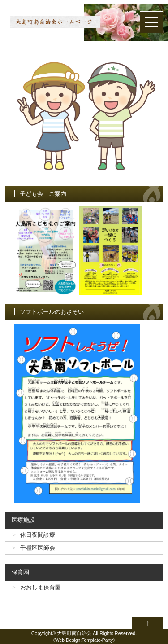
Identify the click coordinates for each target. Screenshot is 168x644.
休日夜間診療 (38, 535)
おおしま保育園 (41, 587)
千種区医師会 (38, 548)
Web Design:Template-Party (84, 640)
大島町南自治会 (74, 633)
